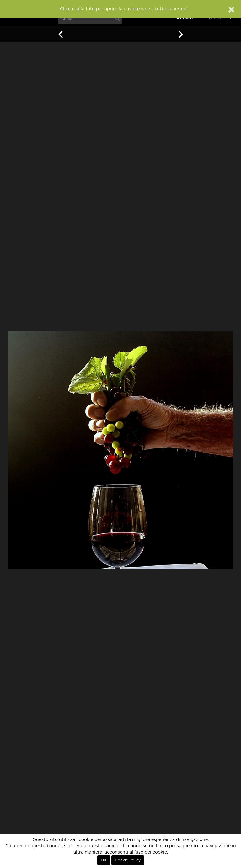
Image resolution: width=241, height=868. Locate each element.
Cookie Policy (128, 860)
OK (104, 860)
